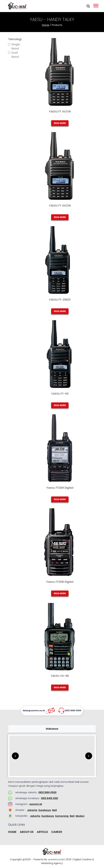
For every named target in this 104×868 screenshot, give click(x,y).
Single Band (16, 46)
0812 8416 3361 (50, 798)
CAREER (57, 832)
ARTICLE (42, 832)
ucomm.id (36, 804)
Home (45, 25)
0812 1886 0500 (47, 792)
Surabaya (45, 810)
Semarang (62, 816)
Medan (80, 816)
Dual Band (15, 55)
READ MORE (60, 123)
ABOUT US (27, 832)
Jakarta (32, 810)
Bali (54, 810)
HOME (12, 832)
